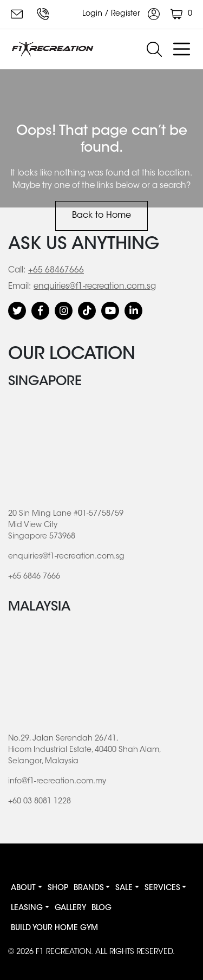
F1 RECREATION (63, 952)
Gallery (70, 908)
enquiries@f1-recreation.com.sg (17, 14)
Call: (17, 271)
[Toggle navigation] (181, 49)
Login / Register (121, 14)
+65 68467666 (56, 271)
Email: (19, 287)
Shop (58, 888)
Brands (89, 888)
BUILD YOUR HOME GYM (54, 929)
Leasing (27, 908)
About (23, 888)
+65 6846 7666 (43, 14)
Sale (124, 888)
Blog (101, 908)
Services (162, 888)
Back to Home (101, 216)
